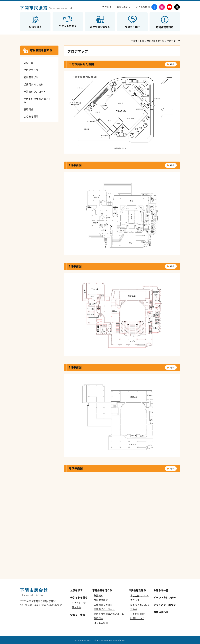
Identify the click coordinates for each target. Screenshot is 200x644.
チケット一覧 (79, 603)
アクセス (107, 7)
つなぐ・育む (78, 615)
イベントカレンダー (165, 597)
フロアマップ (31, 70)
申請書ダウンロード (35, 91)
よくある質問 (143, 7)
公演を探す (76, 590)
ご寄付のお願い (138, 614)
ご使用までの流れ (34, 84)
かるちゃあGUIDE (140, 605)
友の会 (134, 609)
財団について (137, 618)
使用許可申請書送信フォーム (38, 100)
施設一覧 (29, 63)
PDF (171, 64)
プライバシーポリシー (166, 605)
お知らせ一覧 (161, 590)
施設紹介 (99, 595)
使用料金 (29, 109)
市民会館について (140, 595)
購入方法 (77, 607)
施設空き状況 (31, 77)
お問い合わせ (124, 7)
